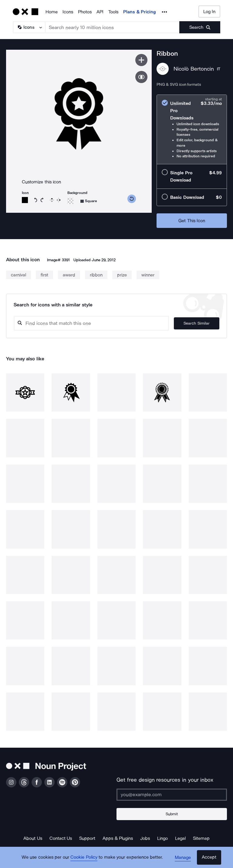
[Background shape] (89, 201)
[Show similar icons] (141, 77)
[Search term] (113, 27)
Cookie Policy (84, 857)
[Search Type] (29, 27)
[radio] (192, 129)
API (100, 12)
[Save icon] (141, 60)
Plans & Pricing (140, 12)
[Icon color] (25, 200)
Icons (68, 12)
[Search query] (91, 323)
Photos (85, 12)
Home (52, 12)
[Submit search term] (200, 27)
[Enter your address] (172, 795)
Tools (113, 12)
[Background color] (70, 201)
